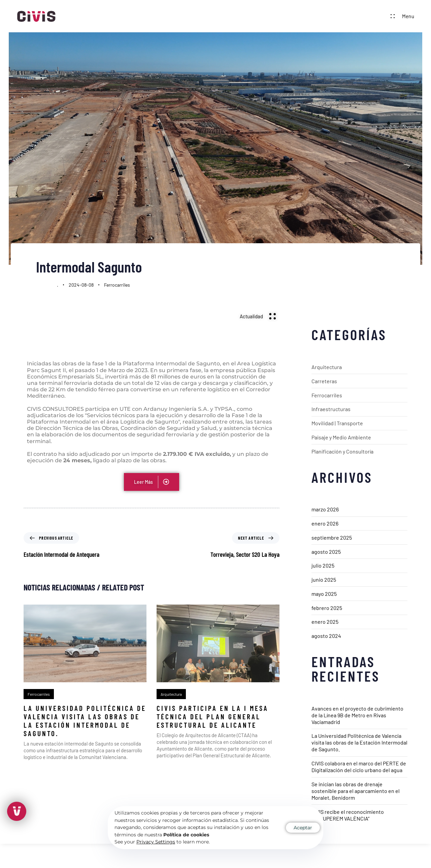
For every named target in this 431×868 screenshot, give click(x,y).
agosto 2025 (326, 552)
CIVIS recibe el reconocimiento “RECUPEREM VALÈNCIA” (348, 815)
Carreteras (324, 381)
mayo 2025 (324, 594)
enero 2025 (325, 622)
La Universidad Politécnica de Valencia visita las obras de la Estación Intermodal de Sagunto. (359, 742)
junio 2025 (324, 580)
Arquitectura (327, 367)
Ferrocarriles (117, 285)
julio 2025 (323, 565)
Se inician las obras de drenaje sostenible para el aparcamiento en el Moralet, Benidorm (356, 791)
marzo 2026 (325, 509)
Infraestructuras (331, 409)
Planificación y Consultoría (342, 451)
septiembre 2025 (332, 537)
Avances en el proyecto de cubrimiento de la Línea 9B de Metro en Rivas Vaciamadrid (357, 715)
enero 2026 (325, 523)
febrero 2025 (327, 608)
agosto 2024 (326, 636)
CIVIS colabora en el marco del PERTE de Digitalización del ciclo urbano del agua (359, 767)
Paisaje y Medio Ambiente (341, 437)
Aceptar (303, 828)
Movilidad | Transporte (337, 423)
